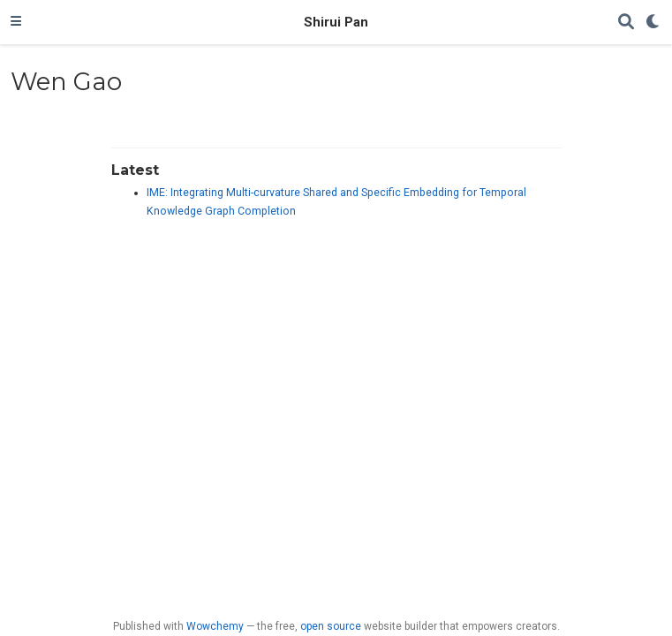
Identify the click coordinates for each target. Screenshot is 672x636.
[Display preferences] (653, 23)
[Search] (626, 23)
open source (331, 626)
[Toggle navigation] (16, 22)
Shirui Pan (336, 22)
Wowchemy (215, 626)
